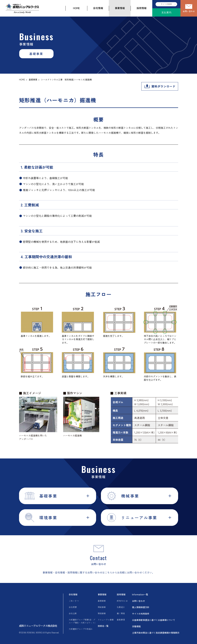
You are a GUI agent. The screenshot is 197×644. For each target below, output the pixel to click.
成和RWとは (122, 601)
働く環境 (121, 613)
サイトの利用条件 (141, 614)
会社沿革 (73, 613)
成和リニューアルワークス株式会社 (38, 626)
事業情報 (120, 8)
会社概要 (73, 607)
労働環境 (136, 626)
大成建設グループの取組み (81, 629)
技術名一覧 (103, 626)
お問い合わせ (189, 11)
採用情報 (141, 8)
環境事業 (102, 613)
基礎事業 (33, 80)
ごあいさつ (74, 601)
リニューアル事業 (106, 620)
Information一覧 (140, 594)
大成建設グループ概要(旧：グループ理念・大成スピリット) (82, 621)
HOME (76, 8)
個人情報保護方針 (141, 607)
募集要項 (121, 620)
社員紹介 (121, 607)
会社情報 (98, 8)
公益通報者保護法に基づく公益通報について (154, 620)
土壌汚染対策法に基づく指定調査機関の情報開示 (156, 633)
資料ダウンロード (163, 86)
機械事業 (102, 607)
